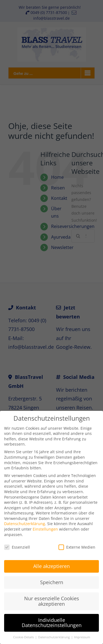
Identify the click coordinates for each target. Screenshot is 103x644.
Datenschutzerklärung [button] (54, 635)
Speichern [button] (52, 580)
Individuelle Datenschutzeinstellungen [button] (52, 620)
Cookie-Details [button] (24, 635)
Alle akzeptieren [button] (51, 564)
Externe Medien (77, 545)
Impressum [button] (82, 635)
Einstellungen (45, 527)
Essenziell (17, 545)
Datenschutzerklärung (25, 521)
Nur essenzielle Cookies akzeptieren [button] (52, 599)
